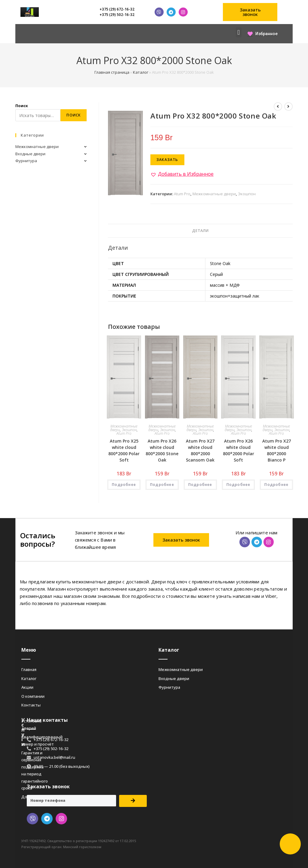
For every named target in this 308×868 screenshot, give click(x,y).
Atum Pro (182, 194)
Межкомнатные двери (214, 194)
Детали (200, 231)
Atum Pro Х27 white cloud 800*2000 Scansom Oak (200, 450)
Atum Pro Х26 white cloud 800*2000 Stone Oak (162, 450)
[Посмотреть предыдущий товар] (278, 107)
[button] (250, 12)
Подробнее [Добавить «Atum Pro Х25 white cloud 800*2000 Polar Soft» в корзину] (124, 485)
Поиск (22, 106)
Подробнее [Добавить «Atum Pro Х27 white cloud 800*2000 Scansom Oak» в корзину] (200, 485)
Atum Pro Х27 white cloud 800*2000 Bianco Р (277, 450)
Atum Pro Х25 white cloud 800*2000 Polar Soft (124, 450)
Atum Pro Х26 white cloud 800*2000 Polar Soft (239, 450)
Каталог (141, 72)
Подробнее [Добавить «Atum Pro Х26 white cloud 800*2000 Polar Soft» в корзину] (239, 485)
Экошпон (247, 194)
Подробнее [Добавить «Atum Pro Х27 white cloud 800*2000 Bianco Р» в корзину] (276, 485)
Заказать (167, 160)
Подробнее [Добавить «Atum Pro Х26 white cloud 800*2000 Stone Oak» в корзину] (162, 485)
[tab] (200, 231)
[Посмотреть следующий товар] (288, 107)
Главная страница (112, 72)
